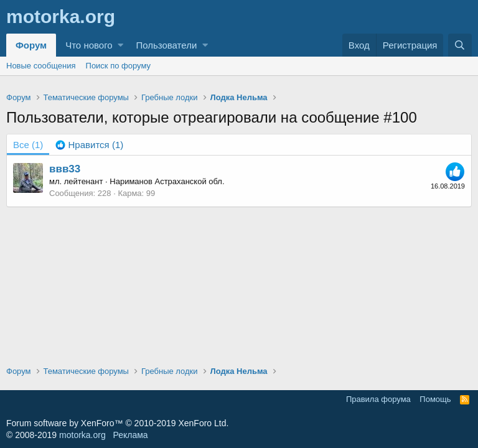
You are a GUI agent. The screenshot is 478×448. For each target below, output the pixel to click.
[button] (120, 45)
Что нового (89, 45)
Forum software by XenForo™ (117, 423)
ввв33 (65, 169)
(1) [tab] (28, 145)
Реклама (130, 435)
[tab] (89, 145)
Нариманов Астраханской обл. (167, 181)
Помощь (435, 399)
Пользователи (166, 45)
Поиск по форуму (118, 66)
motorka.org (82, 435)
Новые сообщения (41, 66)
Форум (31, 45)
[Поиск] (460, 45)
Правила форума (378, 399)
